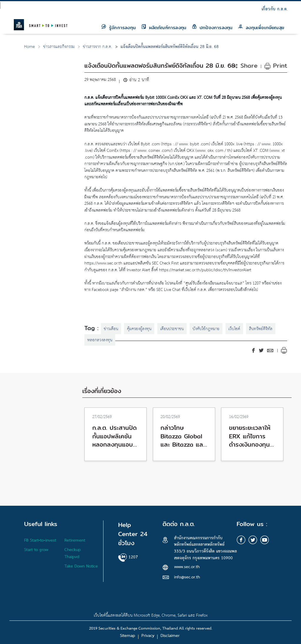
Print (276, 65)
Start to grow (36, 550)
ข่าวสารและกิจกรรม (59, 47)
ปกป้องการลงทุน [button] (212, 27)
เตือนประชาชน (172, 329)
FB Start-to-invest (40, 541)
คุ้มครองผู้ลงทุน (139, 329)
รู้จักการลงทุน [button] (118, 27)
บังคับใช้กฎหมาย (206, 329)
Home (29, 47)
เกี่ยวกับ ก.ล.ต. (275, 9)
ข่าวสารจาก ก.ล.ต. (97, 47)
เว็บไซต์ (234, 329)
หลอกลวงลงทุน (100, 340)
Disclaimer (170, 636)
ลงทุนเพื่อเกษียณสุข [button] (261, 27)
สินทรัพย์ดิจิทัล (261, 329)
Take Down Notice (81, 566)
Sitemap (128, 636)
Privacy (148, 636)
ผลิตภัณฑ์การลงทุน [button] (164, 27)
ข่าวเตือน (111, 329)
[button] (246, 65)
